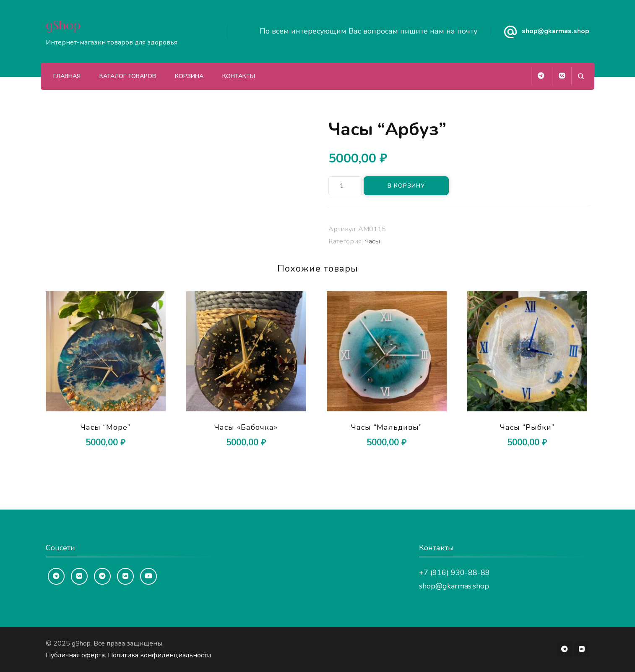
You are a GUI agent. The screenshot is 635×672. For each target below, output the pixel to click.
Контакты (239, 76)
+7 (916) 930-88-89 (454, 573)
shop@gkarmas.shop (556, 31)
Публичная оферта (75, 655)
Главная (67, 76)
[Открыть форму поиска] (581, 76)
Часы (372, 241)
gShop (63, 25)
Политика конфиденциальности (159, 655)
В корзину (406, 186)
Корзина (189, 76)
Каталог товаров (128, 76)
